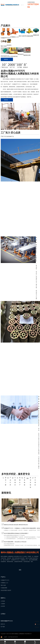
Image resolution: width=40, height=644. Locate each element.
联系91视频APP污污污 (7, 621)
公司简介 (3, 614)
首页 (20, 570)
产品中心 (3, 577)
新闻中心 (3, 598)
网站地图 (2, 640)
